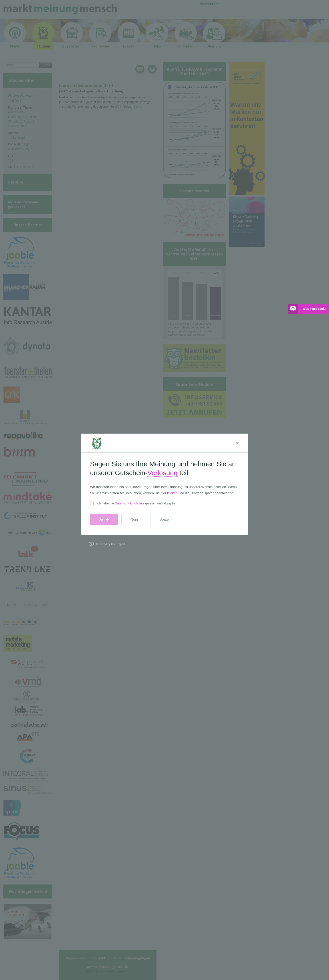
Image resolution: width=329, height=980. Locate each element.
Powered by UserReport (110, 544)
